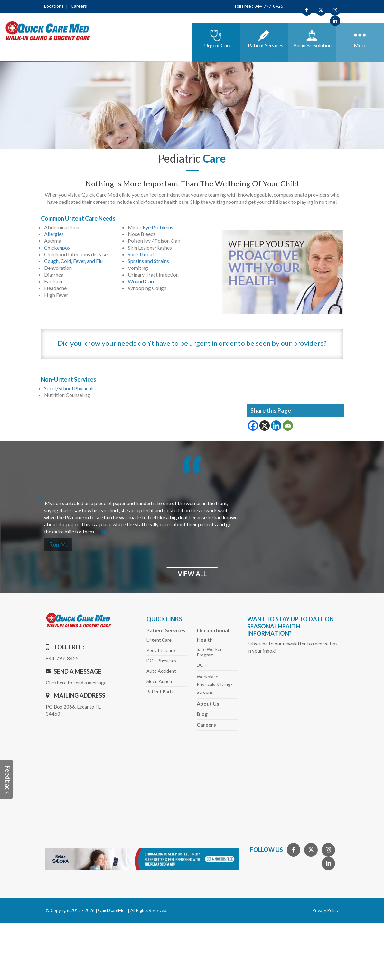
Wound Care (142, 281)
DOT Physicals (161, 660)
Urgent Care (159, 640)
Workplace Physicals (214, 684)
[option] (192, 515)
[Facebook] (253, 426)
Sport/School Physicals (69, 388)
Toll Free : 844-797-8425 (258, 6)
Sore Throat (141, 254)
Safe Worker (209, 652)
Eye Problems (158, 227)
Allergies (54, 234)
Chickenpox (57, 247)
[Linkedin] (276, 426)
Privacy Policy (326, 910)
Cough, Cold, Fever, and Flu (73, 261)
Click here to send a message (76, 683)
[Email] (288, 426)
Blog (202, 714)
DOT (202, 665)
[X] (265, 426)
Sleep (159, 681)
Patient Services (166, 630)
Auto (161, 671)
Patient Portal (161, 691)
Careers (79, 6)
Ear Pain (53, 281)
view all (192, 574)
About (208, 704)
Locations (54, 6)
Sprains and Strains (148, 261)
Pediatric (161, 650)
